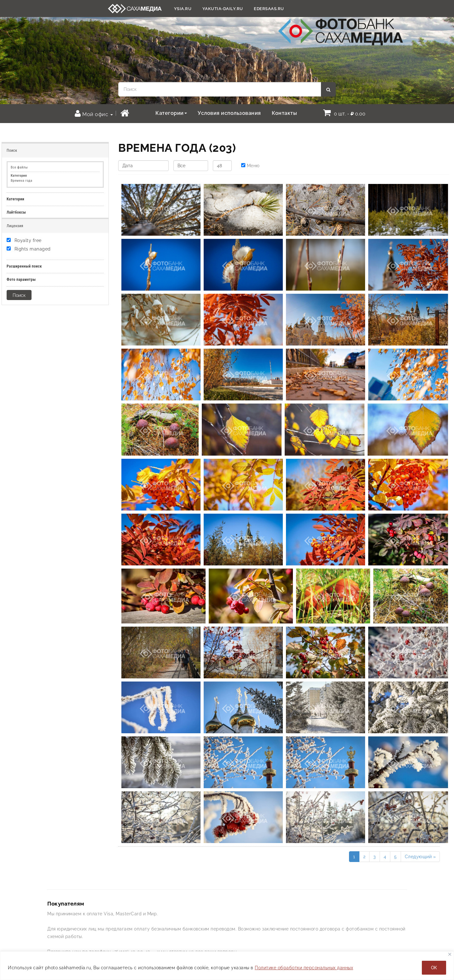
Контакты (284, 113)
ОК (434, 968)
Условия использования (229, 113)
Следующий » (420, 857)
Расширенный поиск (24, 266)
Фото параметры (21, 280)
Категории (171, 113)
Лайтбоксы (16, 212)
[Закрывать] (450, 954)
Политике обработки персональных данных (304, 968)
